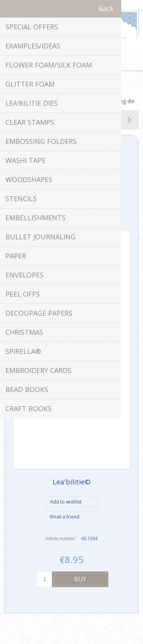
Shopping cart (81, 61)
